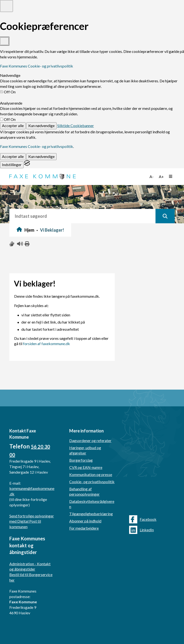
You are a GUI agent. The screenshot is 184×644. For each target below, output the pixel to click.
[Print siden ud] (27, 244)
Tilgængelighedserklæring (91, 514)
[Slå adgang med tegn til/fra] (12, 244)
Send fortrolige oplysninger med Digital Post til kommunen (32, 521)
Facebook (143, 519)
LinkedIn (141, 530)
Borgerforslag (81, 460)
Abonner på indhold (85, 521)
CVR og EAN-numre (86, 467)
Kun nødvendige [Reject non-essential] (41, 126)
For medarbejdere (84, 528)
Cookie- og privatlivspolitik (92, 482)
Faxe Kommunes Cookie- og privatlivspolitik (37, 66)
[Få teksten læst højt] (20, 244)
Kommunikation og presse (91, 474)
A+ (161, 176)
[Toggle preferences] (6, 6)
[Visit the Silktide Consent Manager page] (27, 165)
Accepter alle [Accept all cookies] (13, 126)
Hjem (29, 230)
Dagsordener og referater (90, 440)
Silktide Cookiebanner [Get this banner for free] (76, 126)
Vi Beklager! (52, 230)
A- (152, 176)
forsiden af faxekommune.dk (46, 344)
